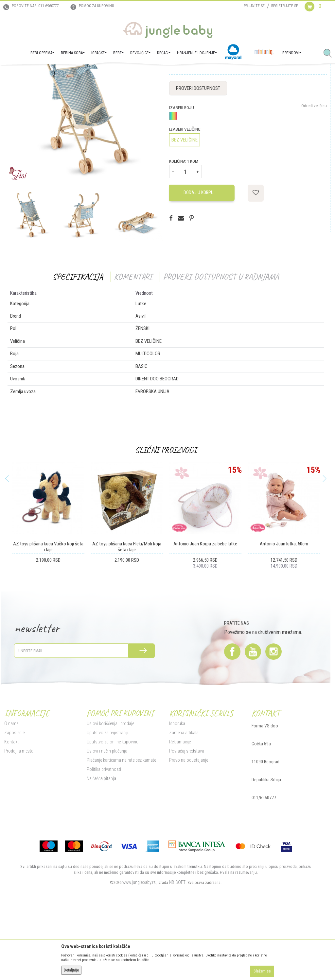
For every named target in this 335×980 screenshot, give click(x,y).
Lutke (101, 74)
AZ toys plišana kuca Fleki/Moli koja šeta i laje (126, 613)
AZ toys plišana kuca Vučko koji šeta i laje (48, 613)
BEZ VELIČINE (184, 206)
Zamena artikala (183, 799)
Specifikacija (77, 343)
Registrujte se (285, 6)
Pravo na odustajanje (188, 826)
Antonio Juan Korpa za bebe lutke (205, 610)
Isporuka (176, 789)
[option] (83, 171)
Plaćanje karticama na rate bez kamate (120, 826)
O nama (10, 789)
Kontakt (10, 808)
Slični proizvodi (165, 516)
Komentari (132, 343)
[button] (330, 54)
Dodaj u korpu (198, 258)
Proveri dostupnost (197, 154)
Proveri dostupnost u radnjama (220, 343)
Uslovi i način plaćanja (106, 817)
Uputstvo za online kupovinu (112, 808)
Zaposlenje (13, 799)
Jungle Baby (13, 74)
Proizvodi (35, 74)
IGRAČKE (54, 74)
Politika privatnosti (103, 835)
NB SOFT (177, 948)
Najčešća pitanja (100, 844)
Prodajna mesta (18, 817)
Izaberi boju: (181, 174)
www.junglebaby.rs (138, 948)
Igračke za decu (79, 74)
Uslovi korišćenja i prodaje (109, 789)
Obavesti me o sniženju (307, 123)
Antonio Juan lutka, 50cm (283, 610)
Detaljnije (71, 970)
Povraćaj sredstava (186, 817)
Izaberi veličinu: (185, 195)
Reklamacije (179, 808)
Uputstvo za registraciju (107, 799)
